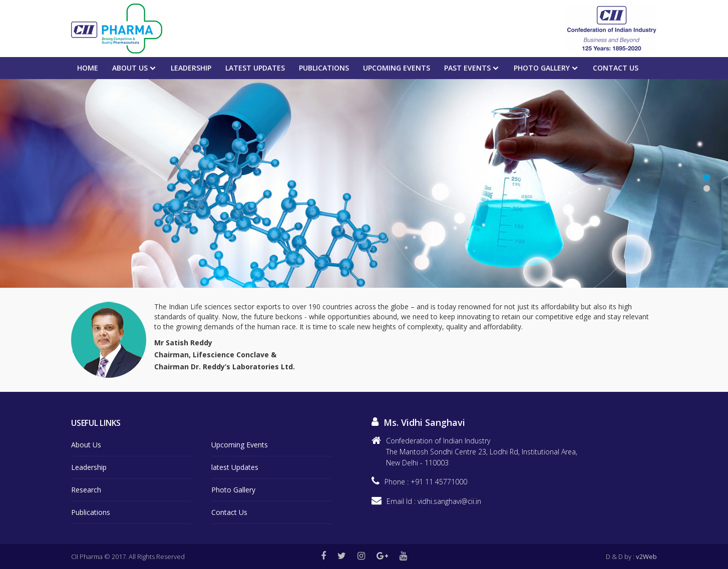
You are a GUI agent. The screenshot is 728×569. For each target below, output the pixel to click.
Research (86, 490)
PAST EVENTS (467, 68)
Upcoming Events (240, 445)
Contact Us (616, 68)
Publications (324, 68)
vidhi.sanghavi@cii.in (449, 501)
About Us (130, 68)
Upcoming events (397, 68)
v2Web (646, 556)
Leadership (191, 68)
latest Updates (235, 467)
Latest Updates (255, 68)
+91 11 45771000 (439, 482)
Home (88, 68)
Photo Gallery (542, 68)
